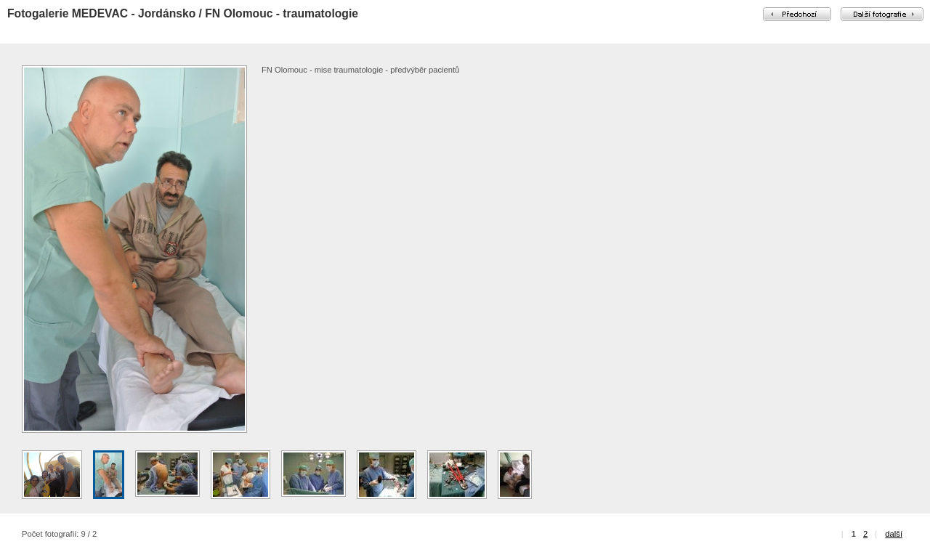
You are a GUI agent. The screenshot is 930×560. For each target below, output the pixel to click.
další (894, 534)
